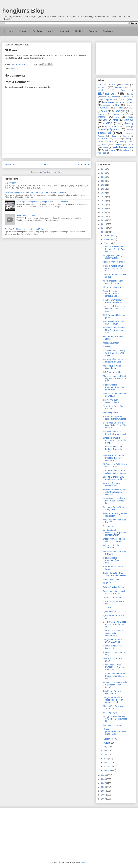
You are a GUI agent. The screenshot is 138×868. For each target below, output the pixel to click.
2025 (104, 173)
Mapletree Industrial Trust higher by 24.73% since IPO (115, 378)
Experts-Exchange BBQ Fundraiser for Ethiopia (114, 478)
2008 (104, 779)
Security (93, 31)
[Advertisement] (116, 58)
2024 (104, 177)
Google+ (102, 114)
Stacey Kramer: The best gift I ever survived (114, 540)
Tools (104, 144)
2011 (104, 228)
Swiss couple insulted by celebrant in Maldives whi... (114, 309)
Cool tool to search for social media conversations (113, 633)
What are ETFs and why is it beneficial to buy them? (115, 685)
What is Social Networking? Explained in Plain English (114, 533)
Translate (118, 145)
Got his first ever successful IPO (111, 401)
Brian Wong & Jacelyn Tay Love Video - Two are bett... (115, 501)
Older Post (84, 165)
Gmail (104, 111)
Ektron (128, 105)
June (106, 751)
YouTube (102, 153)
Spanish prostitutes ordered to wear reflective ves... (112, 294)
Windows (110, 150)
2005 (104, 791)
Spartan (122, 142)
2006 (104, 787)
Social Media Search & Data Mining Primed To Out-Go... (114, 425)
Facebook (37, 31)
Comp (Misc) (126, 99)
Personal (15, 68)
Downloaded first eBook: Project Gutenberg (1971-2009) (114, 458)
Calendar (114, 97)
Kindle (131, 117)
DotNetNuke (107, 105)
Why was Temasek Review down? (111, 484)
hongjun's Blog (23, 11)
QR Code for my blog (113, 372)
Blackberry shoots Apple (114, 287)
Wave (105, 148)
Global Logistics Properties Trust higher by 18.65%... (114, 387)
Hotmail (116, 114)
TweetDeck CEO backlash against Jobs (115, 395)
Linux (105, 120)
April (106, 759)
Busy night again (111, 712)
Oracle (128, 130)
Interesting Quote (111, 413)
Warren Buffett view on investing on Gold (113, 361)
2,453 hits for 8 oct (111, 612)
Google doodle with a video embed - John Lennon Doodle (113, 700)
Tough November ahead (114, 262)
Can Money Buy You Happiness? (112, 692)
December (108, 235)
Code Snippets (105, 100)
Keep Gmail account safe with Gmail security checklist (114, 492)
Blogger (130, 94)
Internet (102, 117)
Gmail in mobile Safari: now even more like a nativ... (114, 268)
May (106, 755)
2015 (104, 212)
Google (23, 31)
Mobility (79, 31)
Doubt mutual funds (112, 579)
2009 (104, 775)
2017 (104, 205)
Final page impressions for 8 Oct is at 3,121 (115, 592)
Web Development (123, 147)
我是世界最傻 (10, 183)
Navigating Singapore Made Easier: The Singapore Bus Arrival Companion (35, 192)
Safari (114, 136)
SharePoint (118, 139)
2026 (104, 169)
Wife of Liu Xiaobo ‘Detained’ (111, 546)
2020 (104, 193)
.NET (100, 85)
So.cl (100, 142)
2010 (104, 232)
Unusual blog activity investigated (112, 647)
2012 (104, 224)
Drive (118, 105)
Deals (121, 102)
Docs (131, 102)
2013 (104, 220)
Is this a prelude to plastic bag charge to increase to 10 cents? (42, 202)
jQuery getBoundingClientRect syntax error (114, 731)
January (107, 770)
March (107, 762)
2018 (104, 201)
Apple (51, 31)
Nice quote (108, 526)
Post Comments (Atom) (52, 172)
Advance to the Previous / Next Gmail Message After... (115, 330)
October (107, 243)
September (109, 739)
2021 (104, 189)
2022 (104, 185)
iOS (117, 117)
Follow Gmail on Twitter (113, 587)
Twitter (130, 145)
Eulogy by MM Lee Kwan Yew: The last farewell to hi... (115, 719)
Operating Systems (108, 129)
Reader (101, 136)
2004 (104, 795)
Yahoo (126, 150)
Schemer (126, 136)
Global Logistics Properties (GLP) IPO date (114, 560)
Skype (127, 139)
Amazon (112, 85)
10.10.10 (107, 583)
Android (102, 87)
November (108, 239)
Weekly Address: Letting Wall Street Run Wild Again (114, 353)
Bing (123, 90)
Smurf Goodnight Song (26, 215)
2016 (104, 208)
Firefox (120, 108)
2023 (104, 181)
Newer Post (10, 165)
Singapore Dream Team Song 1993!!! (114, 508)
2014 (104, 216)
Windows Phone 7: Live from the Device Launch (115, 433)
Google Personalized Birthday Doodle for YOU (113, 449)
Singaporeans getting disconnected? (113, 257)
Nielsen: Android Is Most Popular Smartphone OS (114, 676)
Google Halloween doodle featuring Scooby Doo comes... (115, 249)
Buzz (104, 97)
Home (10, 31)
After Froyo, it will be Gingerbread (112, 367)
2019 (104, 197)
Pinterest (127, 133)
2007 (104, 783)
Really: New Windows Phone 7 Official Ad (113, 301)
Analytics (125, 85)
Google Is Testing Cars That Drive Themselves (114, 574)
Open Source (112, 127)
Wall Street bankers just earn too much (114, 323)
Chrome (126, 97)
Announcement (122, 87)
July (106, 747)
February (108, 766)
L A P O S (107, 347)
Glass (131, 108)
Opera (127, 127)
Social (108, 141)
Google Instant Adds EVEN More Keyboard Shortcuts (114, 667)
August (107, 743)
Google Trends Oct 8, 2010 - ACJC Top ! (113, 641)
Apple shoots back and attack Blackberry (113, 282)
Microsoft (64, 31)
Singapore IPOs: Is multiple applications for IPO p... (115, 440)
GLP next (107, 608)
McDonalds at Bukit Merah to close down (115, 465)
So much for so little (112, 597)
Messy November (111, 343)
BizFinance (106, 94)
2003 (104, 799)
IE (127, 114)
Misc (109, 123)
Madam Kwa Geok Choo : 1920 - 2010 (115, 707)
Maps (116, 120)
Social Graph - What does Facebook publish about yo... (115, 624)
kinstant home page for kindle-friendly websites (115, 418)
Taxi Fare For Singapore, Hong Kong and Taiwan (25, 229)
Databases (108, 31)
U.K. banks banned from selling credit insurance (114, 472)
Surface (131, 142)
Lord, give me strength (113, 725)
